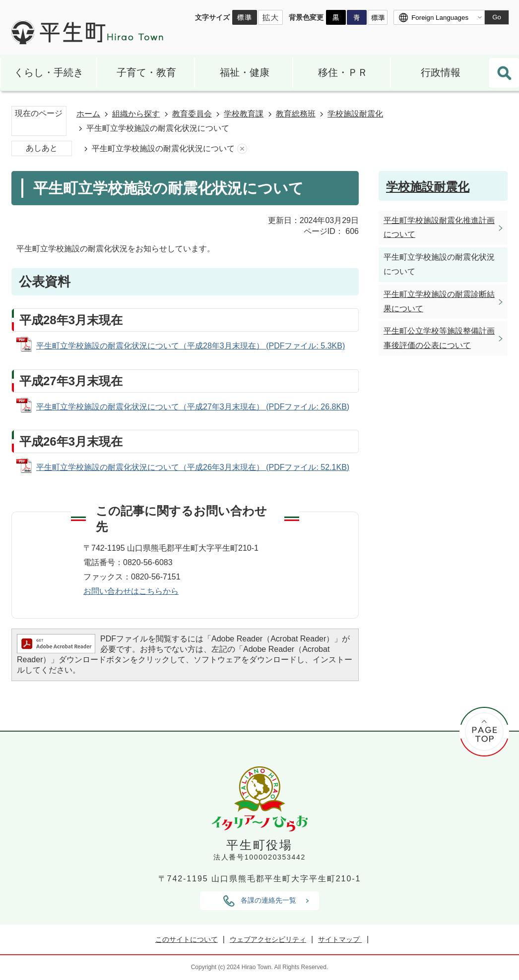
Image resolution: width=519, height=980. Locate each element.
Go (497, 17)
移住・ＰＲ (343, 72)
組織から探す (136, 114)
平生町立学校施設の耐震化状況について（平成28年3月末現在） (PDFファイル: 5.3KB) (191, 346)
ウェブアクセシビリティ (268, 939)
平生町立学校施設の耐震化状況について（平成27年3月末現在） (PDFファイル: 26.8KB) (193, 407)
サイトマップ (340, 939)
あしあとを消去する (242, 149)
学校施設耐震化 (355, 114)
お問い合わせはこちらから (131, 591)
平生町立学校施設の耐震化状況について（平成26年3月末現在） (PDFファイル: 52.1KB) (193, 467)
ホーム (88, 114)
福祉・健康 (245, 72)
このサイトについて (187, 939)
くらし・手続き (49, 72)
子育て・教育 (146, 72)
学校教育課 (244, 114)
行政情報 (441, 72)
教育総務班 (296, 114)
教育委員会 (192, 114)
